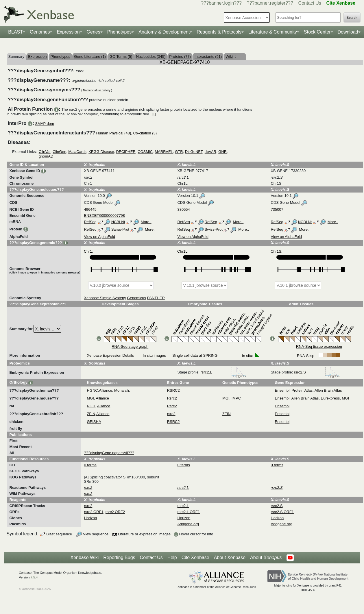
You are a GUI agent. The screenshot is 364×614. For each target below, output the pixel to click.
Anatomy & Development (164, 32)
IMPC (236, 398)
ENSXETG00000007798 (104, 216)
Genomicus (136, 298)
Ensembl (282, 390)
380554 (183, 209)
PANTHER (156, 298)
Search (352, 18)
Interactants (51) (208, 57)
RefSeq (90, 222)
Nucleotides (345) (151, 57)
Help (172, 557)
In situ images (154, 355)
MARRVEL (164, 152)
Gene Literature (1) (90, 57)
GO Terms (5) (121, 57)
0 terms (90, 465)
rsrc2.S (317, 372)
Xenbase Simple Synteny (105, 298)
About (266, 558)
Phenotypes (120, 32)
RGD (91, 406)
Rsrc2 (172, 398)
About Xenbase (230, 557)
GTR (179, 152)
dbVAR (210, 152)
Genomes (40, 32)
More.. (146, 222)
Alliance (106, 390)
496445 (90, 209)
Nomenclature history (97, 90)
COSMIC (145, 152)
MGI (90, 398)
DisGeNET (194, 152)
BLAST (15, 32)
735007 (277, 209)
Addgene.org (188, 524)
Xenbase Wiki (84, 557)
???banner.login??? (221, 3)
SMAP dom (45, 124)
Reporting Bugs (119, 557)
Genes (94, 32)
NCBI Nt (118, 222)
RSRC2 (173, 390)
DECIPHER (126, 152)
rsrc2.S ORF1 (282, 512)
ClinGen (59, 152)
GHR (222, 152)
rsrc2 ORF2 (115, 512)
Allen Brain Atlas (328, 390)
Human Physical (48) (114, 133)
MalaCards (77, 152)
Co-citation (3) (145, 133)
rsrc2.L (223, 372)
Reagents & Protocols (219, 32)
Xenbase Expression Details (110, 355)
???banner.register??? (270, 3)
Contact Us (310, 3)
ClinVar (45, 152)
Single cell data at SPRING (195, 355)
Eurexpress (330, 398)
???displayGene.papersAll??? (109, 453)
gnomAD (46, 156)
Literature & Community (273, 32)
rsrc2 (171, 414)
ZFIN (91, 414)
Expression (68, 32)
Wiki (231, 57)
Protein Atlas (302, 390)
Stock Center (317, 32)
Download (348, 32)
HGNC (92, 390)
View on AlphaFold (99, 237)
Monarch (122, 390)
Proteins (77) (180, 57)
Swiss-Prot (120, 229)
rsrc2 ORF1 (94, 512)
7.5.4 (34, 577)
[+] (154, 114)
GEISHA (94, 422)
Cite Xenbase (195, 557)
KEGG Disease (101, 152)
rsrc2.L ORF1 (189, 512)
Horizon (90, 518)
